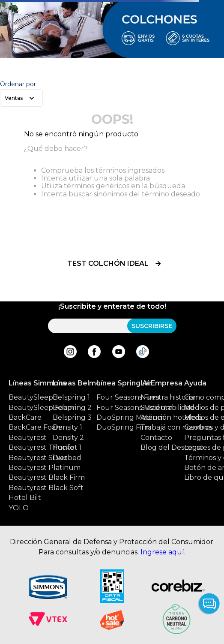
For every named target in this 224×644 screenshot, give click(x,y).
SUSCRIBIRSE (152, 326)
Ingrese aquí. (163, 552)
